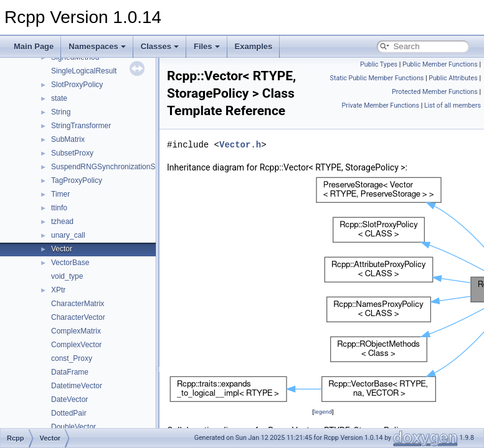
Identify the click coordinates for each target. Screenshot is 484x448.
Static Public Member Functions (377, 78)
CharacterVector (78, 317)
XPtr (58, 290)
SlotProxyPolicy (77, 85)
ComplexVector (76, 345)
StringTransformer (81, 126)
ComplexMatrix (76, 331)
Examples (254, 46)
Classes (160, 46)
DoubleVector (74, 427)
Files (207, 46)
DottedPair (69, 413)
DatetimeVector (77, 386)
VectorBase (70, 263)
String (61, 112)
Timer (60, 194)
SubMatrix (68, 139)
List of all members (453, 105)
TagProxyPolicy (77, 180)
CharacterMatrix (78, 304)
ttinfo (59, 208)
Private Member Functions (381, 105)
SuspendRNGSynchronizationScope (111, 167)
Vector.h (240, 145)
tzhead (62, 222)
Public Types (379, 64)
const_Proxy (72, 358)
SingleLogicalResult (84, 71)
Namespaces (97, 46)
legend (323, 412)
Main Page (34, 46)
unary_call (68, 235)
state (59, 98)
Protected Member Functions (435, 92)
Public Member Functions (440, 64)
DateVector (69, 399)
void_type (67, 276)
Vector (62, 249)
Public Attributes (453, 78)
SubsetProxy (72, 153)
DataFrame (70, 372)
